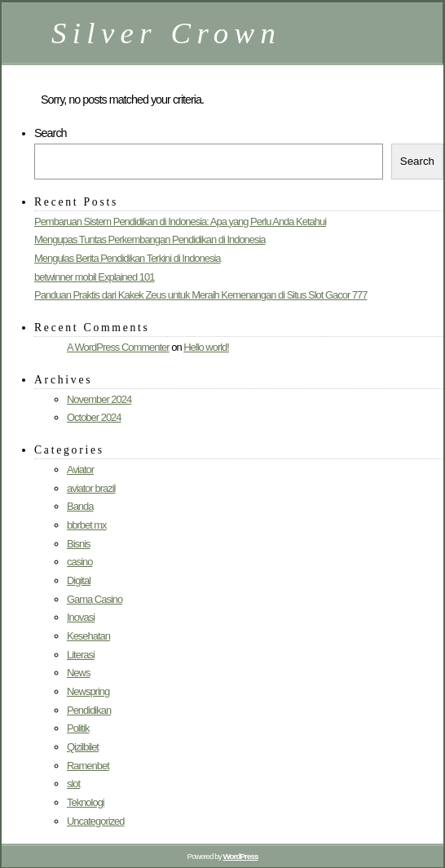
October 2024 (94, 417)
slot (73, 784)
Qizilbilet (83, 747)
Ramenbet (88, 766)
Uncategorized (96, 821)
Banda (80, 506)
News (78, 673)
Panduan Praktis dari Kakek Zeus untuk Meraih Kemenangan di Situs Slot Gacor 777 (200, 295)
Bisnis (79, 544)
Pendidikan (89, 710)
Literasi (81, 655)
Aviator (80, 469)
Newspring (88, 691)
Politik (78, 728)
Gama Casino (95, 599)
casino (79, 562)
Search (51, 133)
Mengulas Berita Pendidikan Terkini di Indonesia (128, 258)
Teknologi (86, 802)
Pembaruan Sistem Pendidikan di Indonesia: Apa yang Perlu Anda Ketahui (180, 221)
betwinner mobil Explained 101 (94, 277)
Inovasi (81, 617)
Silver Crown (166, 33)
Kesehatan (88, 636)
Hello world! (206, 347)
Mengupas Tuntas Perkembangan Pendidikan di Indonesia (150, 239)
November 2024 (99, 399)
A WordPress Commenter (118, 347)
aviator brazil (91, 488)
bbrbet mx (87, 525)
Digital (79, 580)
